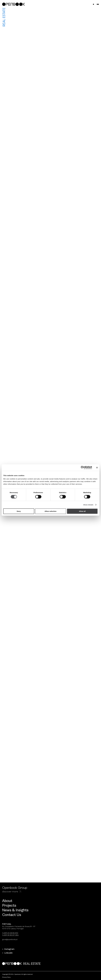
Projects (9, 906)
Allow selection (50, 511)
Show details (88, 505)
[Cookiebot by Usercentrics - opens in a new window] (82, 468)
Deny (19, 511)
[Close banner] (97, 468)
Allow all (82, 511)
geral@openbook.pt (10, 940)
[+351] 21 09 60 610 (10, 933)
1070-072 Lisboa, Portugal (13, 929)
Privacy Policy (6, 977)
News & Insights (15, 910)
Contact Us (12, 915)
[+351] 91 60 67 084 (10, 935)
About (7, 901)
